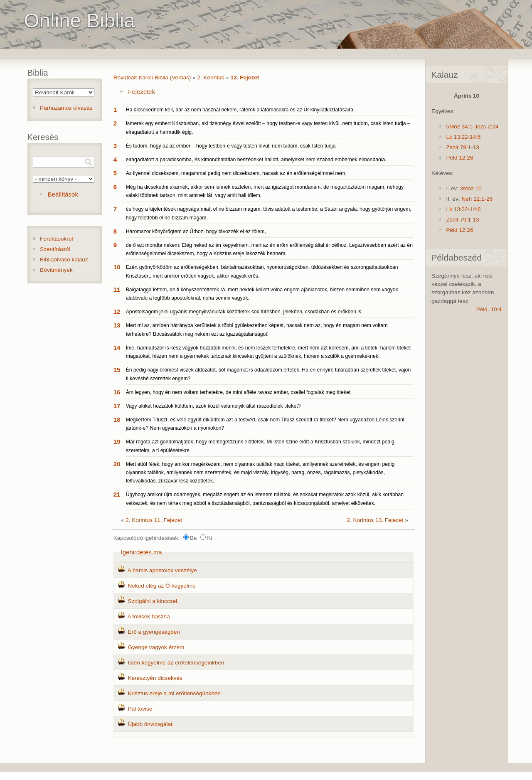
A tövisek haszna (149, 616)
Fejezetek (142, 92)
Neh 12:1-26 (477, 199)
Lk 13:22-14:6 (463, 137)
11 (117, 289)
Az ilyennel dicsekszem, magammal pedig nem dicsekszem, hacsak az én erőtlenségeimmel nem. (236, 173)
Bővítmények (56, 270)
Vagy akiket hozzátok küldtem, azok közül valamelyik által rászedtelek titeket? (213, 406)
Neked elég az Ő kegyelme (161, 586)
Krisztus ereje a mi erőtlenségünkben (174, 693)
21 (117, 494)
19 (117, 442)
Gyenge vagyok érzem (156, 647)
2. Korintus (211, 78)
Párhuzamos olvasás (66, 108)
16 (117, 392)
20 (117, 464)
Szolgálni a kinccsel (152, 601)
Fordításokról (56, 239)
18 (117, 420)
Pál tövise (140, 709)
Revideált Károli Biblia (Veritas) (152, 78)
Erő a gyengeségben (154, 632)
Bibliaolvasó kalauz (64, 260)
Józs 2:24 (486, 127)
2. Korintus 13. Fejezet (375, 520)
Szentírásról (55, 249)
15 (117, 370)
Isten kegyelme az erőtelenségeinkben (176, 663)
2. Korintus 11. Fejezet (154, 520)
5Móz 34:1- (460, 127)
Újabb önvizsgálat (150, 724)
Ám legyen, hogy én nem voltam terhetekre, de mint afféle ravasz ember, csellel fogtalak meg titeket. (239, 392)
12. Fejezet (245, 78)
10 (117, 267)
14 (117, 348)
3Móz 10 (471, 188)
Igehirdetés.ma (142, 552)
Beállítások (63, 194)
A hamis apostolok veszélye (162, 570)
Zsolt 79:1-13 (462, 147)
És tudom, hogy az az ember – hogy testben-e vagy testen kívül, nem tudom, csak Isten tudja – (233, 146)
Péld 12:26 (459, 158)
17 (117, 406)
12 (117, 311)
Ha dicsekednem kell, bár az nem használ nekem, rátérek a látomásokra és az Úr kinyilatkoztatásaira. (240, 110)
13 (117, 325)
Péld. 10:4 (489, 309)
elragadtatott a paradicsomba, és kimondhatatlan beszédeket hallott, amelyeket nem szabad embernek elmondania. (256, 160)
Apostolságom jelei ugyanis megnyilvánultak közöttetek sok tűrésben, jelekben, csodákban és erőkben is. (244, 312)
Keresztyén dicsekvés (155, 678)
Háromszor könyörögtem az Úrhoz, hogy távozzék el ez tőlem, (196, 231)
